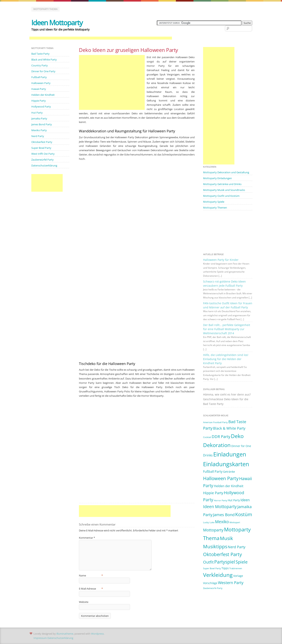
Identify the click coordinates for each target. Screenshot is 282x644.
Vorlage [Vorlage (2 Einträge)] (238, 576)
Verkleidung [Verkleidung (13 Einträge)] (218, 575)
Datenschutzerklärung (44, 165)
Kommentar (87, 538)
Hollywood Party (41, 107)
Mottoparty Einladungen (217, 178)
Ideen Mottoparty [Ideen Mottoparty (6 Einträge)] (220, 507)
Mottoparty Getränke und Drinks (222, 184)
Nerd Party (38, 136)
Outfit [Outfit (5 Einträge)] (208, 562)
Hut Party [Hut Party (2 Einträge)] (234, 500)
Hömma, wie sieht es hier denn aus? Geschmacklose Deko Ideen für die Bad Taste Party (227, 399)
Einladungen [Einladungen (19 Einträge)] (230, 454)
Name (91, 575)
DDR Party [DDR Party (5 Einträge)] (221, 437)
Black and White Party (44, 60)
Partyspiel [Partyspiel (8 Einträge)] (225, 562)
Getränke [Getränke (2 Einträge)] (229, 472)
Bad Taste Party (40, 54)
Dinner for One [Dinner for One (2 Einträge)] (241, 446)
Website (84, 602)
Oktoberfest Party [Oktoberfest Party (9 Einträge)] (222, 554)
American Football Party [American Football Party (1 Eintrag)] (215, 422)
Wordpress (97, 634)
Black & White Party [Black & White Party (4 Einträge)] (229, 428)
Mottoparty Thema (45, 9)
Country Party (40, 65)
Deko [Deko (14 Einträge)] (237, 436)
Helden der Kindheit (43, 95)
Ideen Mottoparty (57, 23)
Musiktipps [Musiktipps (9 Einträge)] (215, 546)
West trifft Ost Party (43, 154)
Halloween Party (41, 83)
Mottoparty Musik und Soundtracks (224, 190)
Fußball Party (39, 77)
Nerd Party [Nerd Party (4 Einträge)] (237, 547)
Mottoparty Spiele (214, 202)
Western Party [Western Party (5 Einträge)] (231, 583)
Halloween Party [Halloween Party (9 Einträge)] (221, 478)
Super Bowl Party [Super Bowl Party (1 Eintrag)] (212, 568)
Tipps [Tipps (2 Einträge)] (225, 568)
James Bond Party (42, 124)
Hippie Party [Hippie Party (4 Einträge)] (213, 493)
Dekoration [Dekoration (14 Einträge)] (217, 445)
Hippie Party (39, 101)
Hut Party (37, 113)
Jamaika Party (39, 118)
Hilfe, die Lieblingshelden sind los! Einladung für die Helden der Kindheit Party (226, 359)
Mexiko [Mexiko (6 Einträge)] (222, 522)
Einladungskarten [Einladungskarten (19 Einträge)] (226, 464)
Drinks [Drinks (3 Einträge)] (208, 455)
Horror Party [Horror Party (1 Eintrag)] (221, 500)
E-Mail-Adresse (91, 589)
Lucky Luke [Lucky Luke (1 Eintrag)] (209, 522)
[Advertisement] (101, 38)
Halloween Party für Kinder (221, 260)
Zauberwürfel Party (42, 160)
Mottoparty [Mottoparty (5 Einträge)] (213, 530)
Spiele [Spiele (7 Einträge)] (242, 562)
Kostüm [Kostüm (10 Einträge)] (244, 514)
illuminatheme (65, 634)
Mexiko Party (39, 130)
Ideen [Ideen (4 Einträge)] (245, 500)
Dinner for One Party (43, 71)
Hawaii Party (39, 89)
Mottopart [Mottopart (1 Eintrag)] (235, 522)
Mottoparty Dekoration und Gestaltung (226, 172)
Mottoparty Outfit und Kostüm (221, 196)
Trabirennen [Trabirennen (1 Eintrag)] (236, 568)
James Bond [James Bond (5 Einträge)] (224, 515)
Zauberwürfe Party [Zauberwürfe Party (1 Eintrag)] (213, 588)
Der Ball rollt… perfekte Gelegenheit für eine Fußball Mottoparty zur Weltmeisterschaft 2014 (227, 329)
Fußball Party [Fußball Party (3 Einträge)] (213, 471)
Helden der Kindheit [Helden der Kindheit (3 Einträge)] (229, 486)
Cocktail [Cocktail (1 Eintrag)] (207, 437)
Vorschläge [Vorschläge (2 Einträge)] (210, 583)
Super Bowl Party (41, 148)
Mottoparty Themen (215, 208)
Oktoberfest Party (42, 142)
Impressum (40, 638)
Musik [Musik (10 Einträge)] (226, 538)
